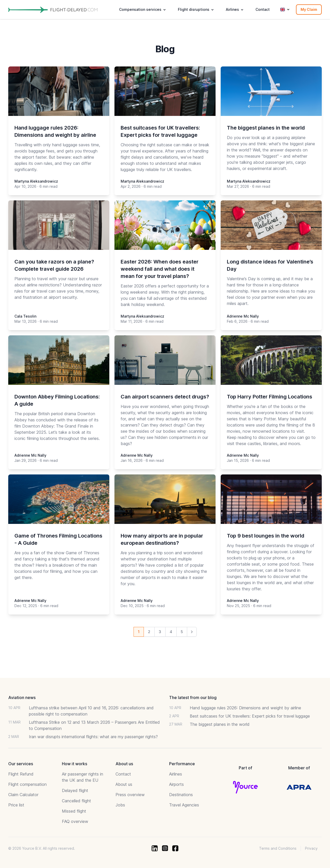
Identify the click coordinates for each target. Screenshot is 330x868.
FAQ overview (75, 821)
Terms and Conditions (278, 848)
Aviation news (22, 697)
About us (124, 784)
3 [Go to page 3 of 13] (160, 632)
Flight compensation (27, 784)
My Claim (309, 9)
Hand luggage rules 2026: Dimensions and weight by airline (245, 708)
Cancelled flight (76, 801)
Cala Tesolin (25, 316)
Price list (16, 805)
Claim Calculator (23, 795)
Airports (176, 784)
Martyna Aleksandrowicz (36, 181)
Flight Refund (21, 774)
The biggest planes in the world (220, 724)
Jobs (120, 805)
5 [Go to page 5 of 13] (182, 632)
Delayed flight (75, 790)
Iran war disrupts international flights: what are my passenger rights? (93, 737)
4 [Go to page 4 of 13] (171, 632)
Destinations (181, 795)
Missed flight (74, 811)
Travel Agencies (184, 805)
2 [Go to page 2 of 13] (149, 632)
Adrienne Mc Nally (243, 316)
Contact (263, 9)
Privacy (311, 848)
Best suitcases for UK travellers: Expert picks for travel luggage (250, 716)
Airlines (176, 774)
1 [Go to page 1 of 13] (139, 632)
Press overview (130, 795)
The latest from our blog (193, 697)
